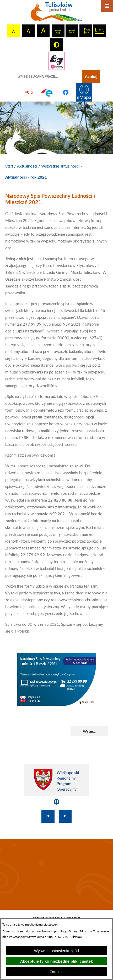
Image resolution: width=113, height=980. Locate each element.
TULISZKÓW (56, 874)
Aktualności (27, 166)
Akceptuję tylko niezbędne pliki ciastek (57, 961)
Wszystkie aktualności (60, 166)
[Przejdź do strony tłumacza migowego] (56, 61)
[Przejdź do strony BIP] (29, 92)
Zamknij (56, 972)
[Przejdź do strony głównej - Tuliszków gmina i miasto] (56, 14)
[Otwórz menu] (107, 6)
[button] (57, 704)
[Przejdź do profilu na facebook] (66, 92)
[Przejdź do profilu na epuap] (47, 92)
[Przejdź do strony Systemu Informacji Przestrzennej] (84, 92)
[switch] (58, 31)
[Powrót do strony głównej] (9, 166)
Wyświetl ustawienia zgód (56, 951)
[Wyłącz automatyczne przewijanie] (56, 802)
